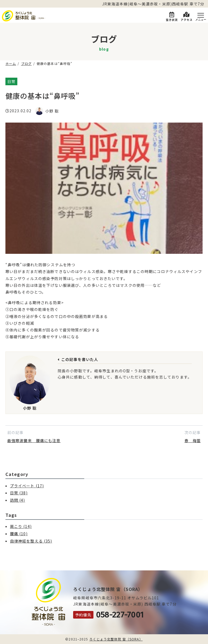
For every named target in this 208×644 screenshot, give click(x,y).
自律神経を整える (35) (31, 541)
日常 (11, 81)
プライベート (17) (27, 486)
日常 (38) (19, 493)
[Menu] (201, 16)
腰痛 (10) (19, 534)
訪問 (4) (18, 500)
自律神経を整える (35, 81)
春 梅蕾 (193, 441)
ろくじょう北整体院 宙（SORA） (116, 639)
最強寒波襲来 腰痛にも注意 (34, 441)
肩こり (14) (21, 526)
